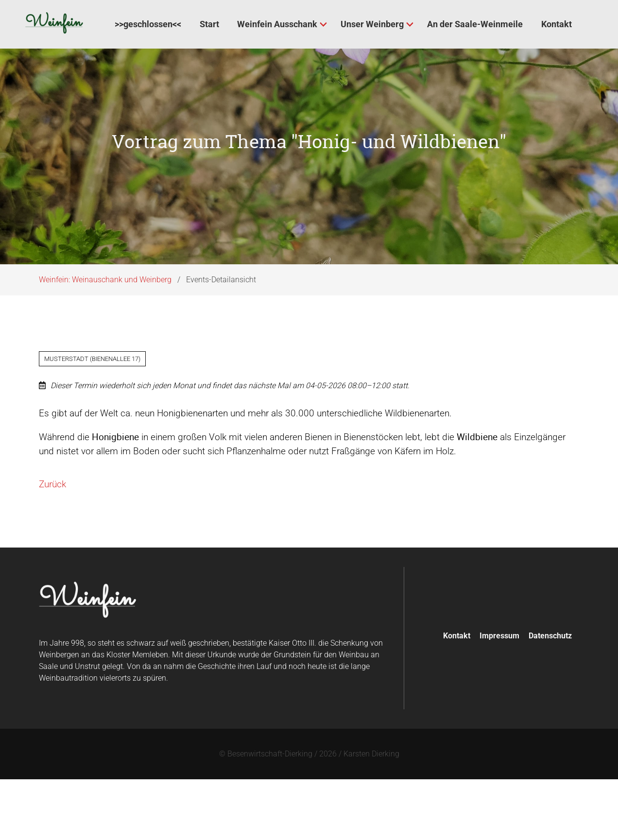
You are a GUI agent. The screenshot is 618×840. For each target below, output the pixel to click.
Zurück (52, 492)
